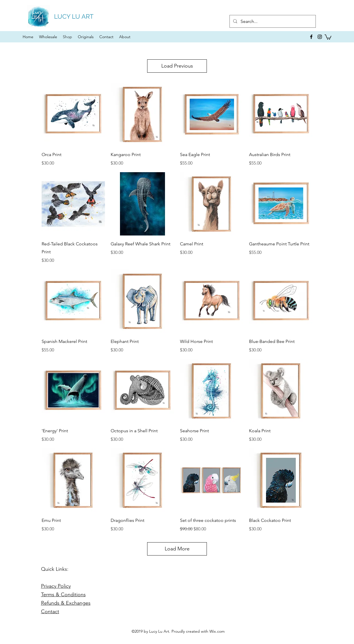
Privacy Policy (56, 586)
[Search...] (272, 21)
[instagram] (320, 37)
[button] (328, 37)
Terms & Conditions (63, 595)
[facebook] (311, 37)
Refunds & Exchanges (66, 603)
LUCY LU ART (74, 16)
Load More (177, 549)
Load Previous (177, 66)
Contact (50, 611)
